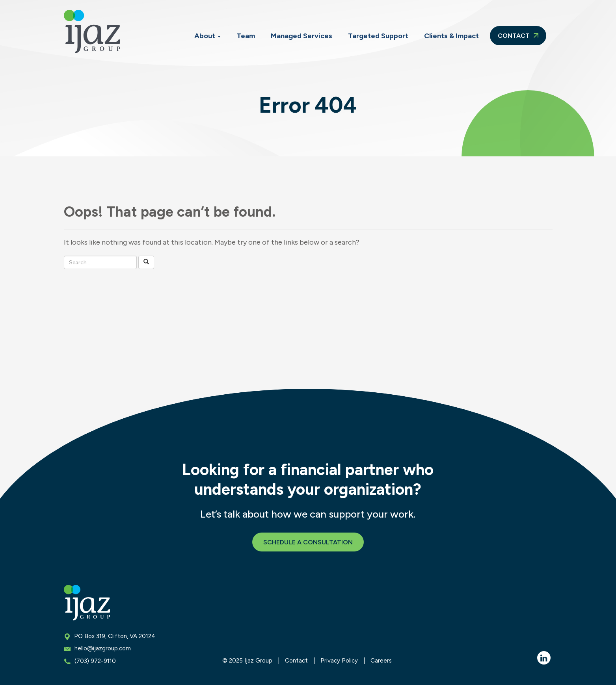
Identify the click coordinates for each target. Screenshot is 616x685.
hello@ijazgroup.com (103, 648)
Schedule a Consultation (308, 542)
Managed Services (301, 36)
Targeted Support (378, 36)
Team (246, 36)
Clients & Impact (451, 36)
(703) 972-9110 (95, 661)
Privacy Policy (339, 661)
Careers (381, 661)
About (208, 36)
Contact (518, 36)
